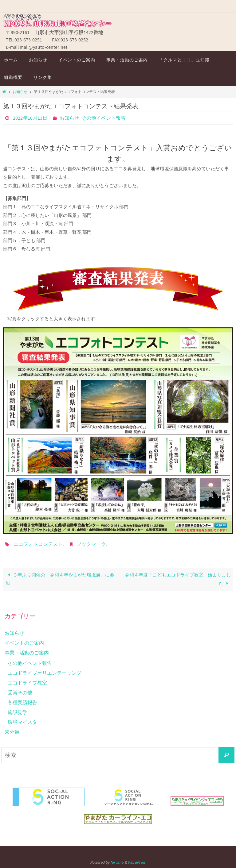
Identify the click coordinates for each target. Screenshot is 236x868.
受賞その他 (20, 692)
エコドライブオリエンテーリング (45, 673)
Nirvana (117, 862)
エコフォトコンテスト (38, 544)
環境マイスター (25, 722)
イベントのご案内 (24, 643)
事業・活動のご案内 (27, 653)
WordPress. (137, 862)
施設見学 (18, 712)
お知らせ (20, 92)
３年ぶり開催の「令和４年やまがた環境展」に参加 (60, 579)
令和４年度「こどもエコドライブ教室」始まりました (178, 579)
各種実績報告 (22, 702)
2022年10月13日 (30, 118)
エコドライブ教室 (27, 683)
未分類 (12, 732)
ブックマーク (91, 544)
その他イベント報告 (104, 118)
